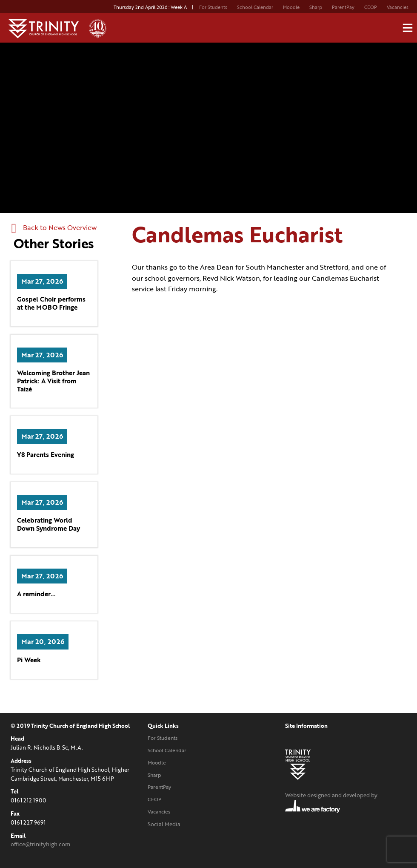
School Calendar (255, 7)
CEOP (371, 7)
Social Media (164, 824)
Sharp (316, 7)
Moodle (291, 7)
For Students (213, 7)
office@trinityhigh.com (40, 844)
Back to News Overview (54, 227)
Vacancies (398, 7)
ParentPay (343, 7)
